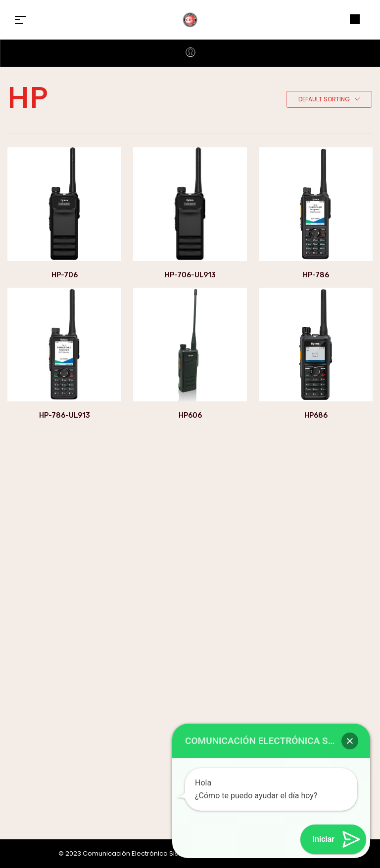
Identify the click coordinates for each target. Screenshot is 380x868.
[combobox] (329, 100)
